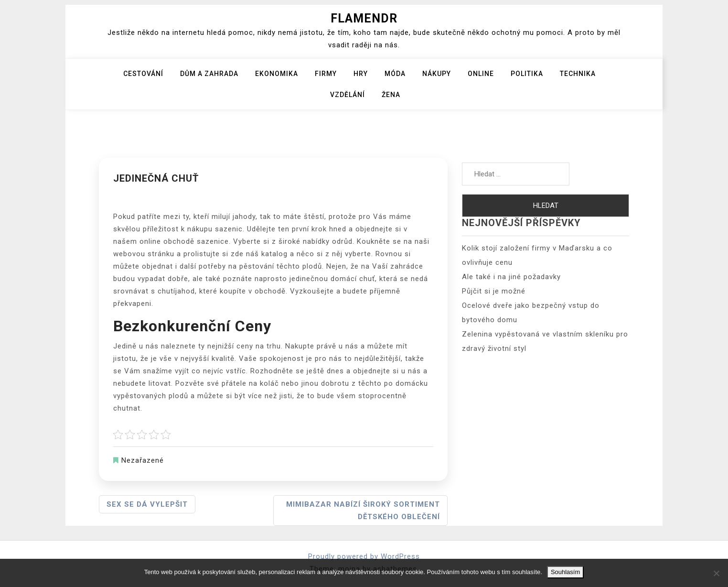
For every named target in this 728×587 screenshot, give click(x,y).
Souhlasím (565, 572)
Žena (391, 95)
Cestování (143, 74)
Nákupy (437, 74)
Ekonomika (277, 74)
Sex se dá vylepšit (147, 504)
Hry (361, 74)
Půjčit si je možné (494, 291)
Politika (527, 74)
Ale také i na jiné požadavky (511, 277)
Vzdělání (348, 95)
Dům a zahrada (209, 74)
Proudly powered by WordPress (364, 556)
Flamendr (364, 18)
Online (481, 74)
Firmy (326, 74)
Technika (578, 74)
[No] (716, 573)
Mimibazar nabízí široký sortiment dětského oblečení (363, 511)
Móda (395, 74)
